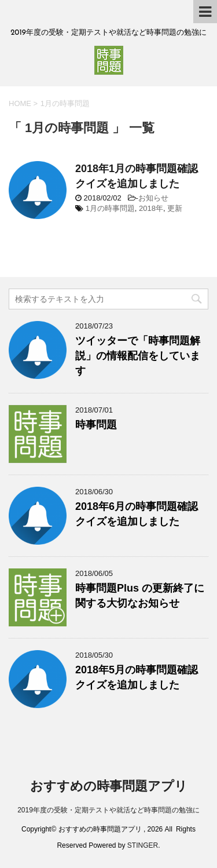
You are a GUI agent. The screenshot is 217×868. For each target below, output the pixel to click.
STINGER (143, 845)
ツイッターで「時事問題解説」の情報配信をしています (138, 356)
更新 (175, 208)
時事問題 (96, 425)
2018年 (151, 208)
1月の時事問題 (110, 208)
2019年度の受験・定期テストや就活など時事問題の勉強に (108, 810)
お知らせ (153, 198)
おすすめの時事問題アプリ (109, 786)
